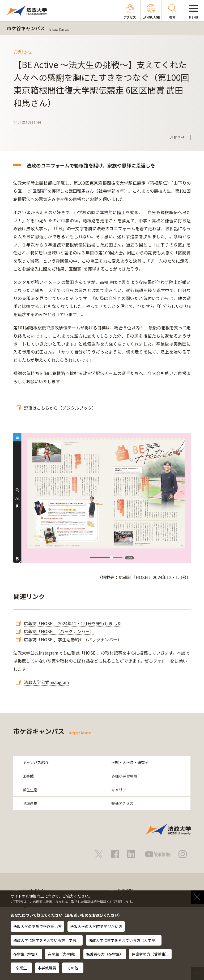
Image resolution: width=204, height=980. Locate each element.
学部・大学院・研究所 (130, 762)
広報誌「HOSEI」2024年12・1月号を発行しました (73, 623)
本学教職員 (47, 968)
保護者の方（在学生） (105, 954)
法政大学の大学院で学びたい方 (96, 926)
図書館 (28, 776)
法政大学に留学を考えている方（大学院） (124, 940)
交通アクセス (122, 803)
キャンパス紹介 (36, 762)
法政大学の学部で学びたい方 (37, 926)
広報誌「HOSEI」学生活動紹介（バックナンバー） (73, 639)
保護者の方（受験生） (150, 954)
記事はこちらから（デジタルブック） (60, 408)
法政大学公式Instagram (46, 682)
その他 (73, 968)
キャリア (119, 790)
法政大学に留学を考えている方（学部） (47, 940)
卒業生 (21, 968)
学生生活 (30, 790)
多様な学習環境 (124, 776)
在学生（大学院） (63, 954)
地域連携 (30, 803)
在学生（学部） (26, 954)
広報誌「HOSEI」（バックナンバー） (59, 631)
